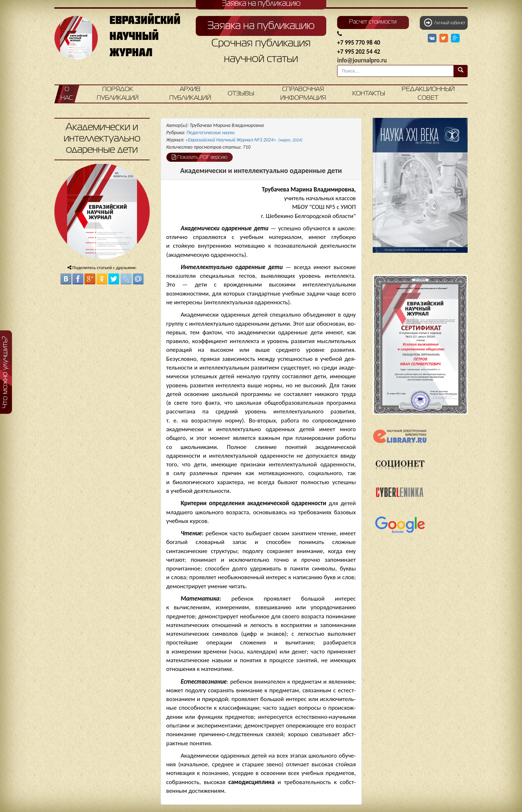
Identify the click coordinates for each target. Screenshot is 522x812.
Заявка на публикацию (261, 26)
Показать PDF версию (200, 157)
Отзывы (241, 94)
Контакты (369, 94)
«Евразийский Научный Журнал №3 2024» (244, 140)
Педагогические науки (210, 133)
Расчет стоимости (373, 22)
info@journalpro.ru (362, 60)
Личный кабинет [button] (445, 22)
